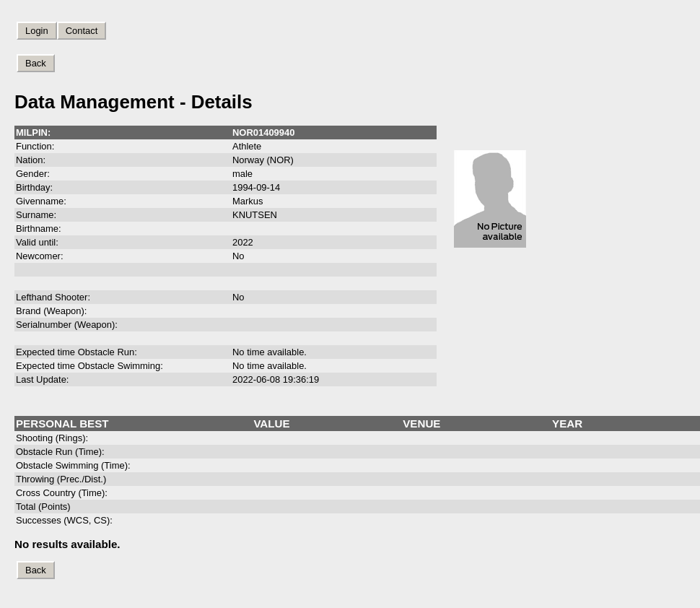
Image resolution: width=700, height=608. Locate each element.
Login (37, 31)
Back (36, 63)
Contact (82, 31)
